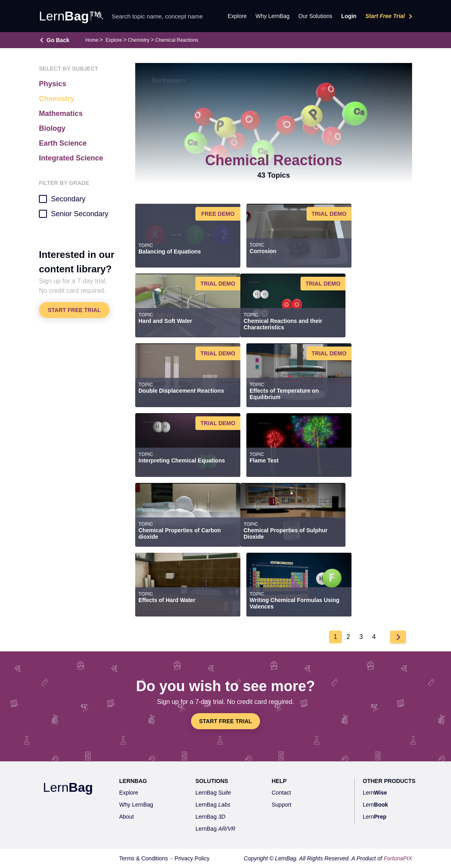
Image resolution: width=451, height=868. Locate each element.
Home (92, 40)
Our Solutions (316, 16)
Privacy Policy (192, 858)
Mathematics (61, 114)
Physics (53, 84)
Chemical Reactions (177, 40)
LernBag (213, 793)
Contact (281, 793)
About (127, 817)
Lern (68, 787)
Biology (52, 128)
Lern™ (70, 16)
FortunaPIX (398, 858)
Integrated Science (71, 158)
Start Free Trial (390, 16)
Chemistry (139, 40)
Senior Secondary (74, 213)
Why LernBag (273, 16)
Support (281, 805)
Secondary (62, 198)
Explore (114, 40)
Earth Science (63, 143)
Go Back (58, 40)
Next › (398, 637)
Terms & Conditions (143, 858)
